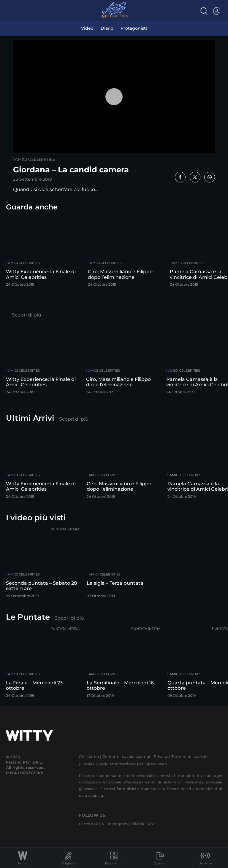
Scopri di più (27, 315)
